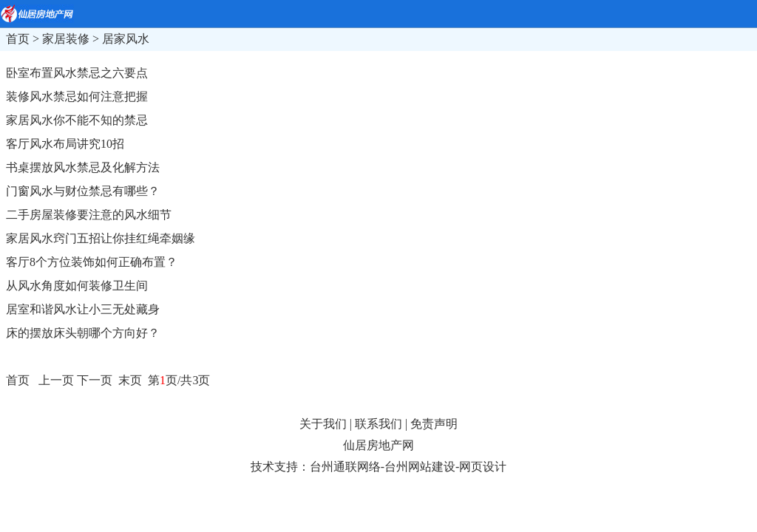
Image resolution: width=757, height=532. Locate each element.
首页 (18, 39)
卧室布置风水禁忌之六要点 (77, 73)
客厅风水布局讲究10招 (65, 144)
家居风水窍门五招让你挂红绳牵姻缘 (101, 238)
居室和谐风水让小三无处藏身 (83, 309)
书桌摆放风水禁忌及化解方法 (83, 167)
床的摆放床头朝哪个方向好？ (83, 333)
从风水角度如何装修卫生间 (77, 286)
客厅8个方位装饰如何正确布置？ (92, 262)
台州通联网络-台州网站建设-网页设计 (408, 467)
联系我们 (378, 424)
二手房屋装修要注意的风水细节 (89, 215)
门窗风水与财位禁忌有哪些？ (83, 191)
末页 (129, 380)
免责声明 (434, 424)
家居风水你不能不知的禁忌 (77, 120)
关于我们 (323, 424)
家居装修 (66, 39)
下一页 (95, 380)
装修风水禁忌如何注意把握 (77, 96)
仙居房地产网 (378, 445)
